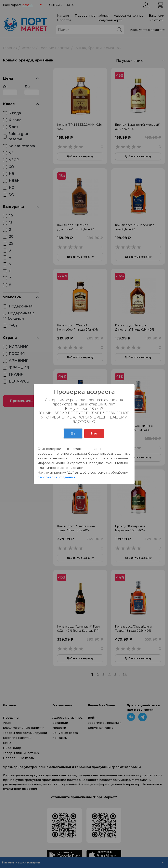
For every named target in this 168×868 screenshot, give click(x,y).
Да (73, 433)
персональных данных (56, 477)
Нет (94, 433)
